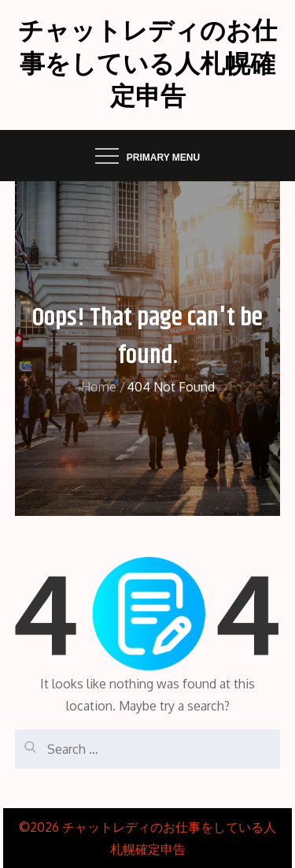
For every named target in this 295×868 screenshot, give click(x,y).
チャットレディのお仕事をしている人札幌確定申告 (147, 65)
